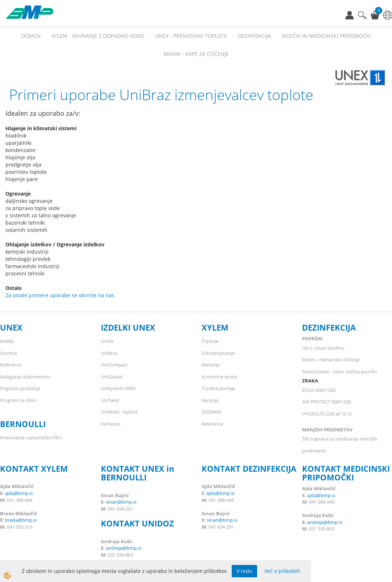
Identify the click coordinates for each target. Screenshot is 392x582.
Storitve (9, 353)
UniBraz (109, 353)
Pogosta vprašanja (20, 388)
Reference (11, 365)
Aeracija (210, 400)
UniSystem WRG (118, 388)
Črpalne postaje (218, 388)
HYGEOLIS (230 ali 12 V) (327, 414)
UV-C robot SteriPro (323, 348)
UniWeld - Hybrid (119, 412)
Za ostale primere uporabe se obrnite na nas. (61, 295)
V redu (244, 571)
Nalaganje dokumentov (25, 377)
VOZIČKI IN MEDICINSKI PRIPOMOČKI (326, 36)
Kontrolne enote (219, 377)
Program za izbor (18, 400)
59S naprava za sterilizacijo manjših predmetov (340, 445)
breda (11, 520)
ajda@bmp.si (19, 493)
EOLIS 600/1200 (319, 390)
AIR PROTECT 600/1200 (327, 402)
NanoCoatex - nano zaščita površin (340, 372)
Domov (31, 36)
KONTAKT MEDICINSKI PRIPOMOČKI (346, 473)
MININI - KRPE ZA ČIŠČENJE (196, 54)
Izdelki (7, 341)
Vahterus (111, 424)
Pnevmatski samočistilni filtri (31, 438)
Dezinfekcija (254, 36)
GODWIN (211, 412)
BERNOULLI (23, 424)
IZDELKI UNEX (128, 327)
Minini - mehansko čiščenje (331, 360)
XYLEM (215, 327)
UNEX (11, 327)
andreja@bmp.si (123, 548)
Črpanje (210, 341)
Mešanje (211, 365)
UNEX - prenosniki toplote (191, 36)
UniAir (107, 341)
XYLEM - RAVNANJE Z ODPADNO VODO (98, 36)
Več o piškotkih (282, 571)
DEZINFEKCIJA (329, 327)
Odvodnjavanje (218, 353)
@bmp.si (27, 520)
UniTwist (110, 400)
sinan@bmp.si (121, 502)
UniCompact (114, 365)
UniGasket (112, 377)
